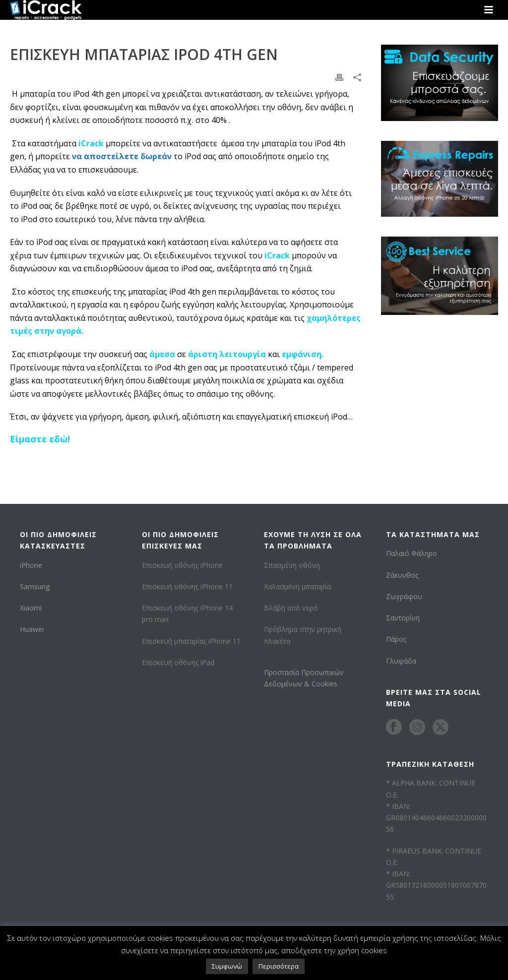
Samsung (35, 586)
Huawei (32, 629)
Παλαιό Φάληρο (412, 553)
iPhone (31, 565)
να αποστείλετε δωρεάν (122, 156)
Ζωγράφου (404, 596)
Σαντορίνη (403, 618)
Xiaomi (31, 608)
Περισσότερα (279, 966)
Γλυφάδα (401, 661)
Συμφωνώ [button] (227, 966)
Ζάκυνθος (402, 575)
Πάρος (396, 639)
